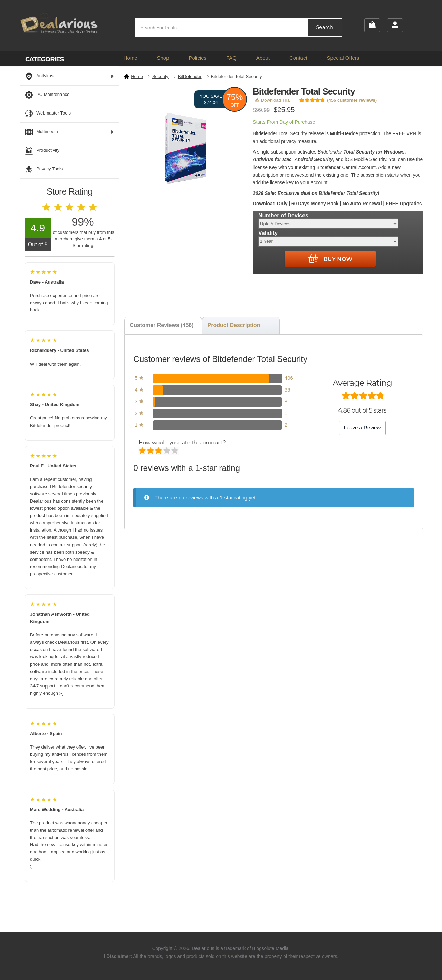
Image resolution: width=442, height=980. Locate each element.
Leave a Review (362, 428)
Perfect (175, 451)
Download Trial (273, 100)
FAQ (231, 58)
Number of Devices (283, 215)
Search (324, 27)
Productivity (42, 151)
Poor (143, 451)
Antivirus (70, 76)
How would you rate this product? (182, 442)
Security (160, 76)
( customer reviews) (352, 100)
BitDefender (190, 76)
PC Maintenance (47, 95)
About (263, 58)
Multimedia (70, 132)
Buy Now (330, 259)
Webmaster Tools (48, 113)
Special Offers (343, 58)
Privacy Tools (44, 169)
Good (167, 451)
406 (289, 378)
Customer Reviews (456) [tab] (162, 325)
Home (131, 58)
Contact (298, 58)
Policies (198, 58)
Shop (163, 58)
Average (159, 451)
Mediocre (151, 451)
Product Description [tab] (234, 325)
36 (287, 390)
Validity (268, 233)
